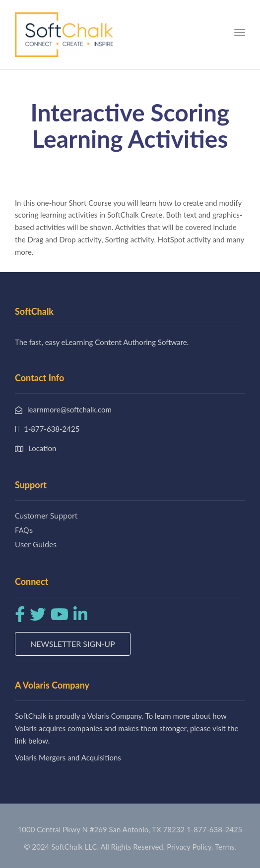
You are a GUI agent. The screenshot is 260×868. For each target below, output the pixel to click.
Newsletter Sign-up (73, 644)
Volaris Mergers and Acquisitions (68, 757)
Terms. (226, 847)
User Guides (36, 544)
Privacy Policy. (190, 847)
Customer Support (46, 516)
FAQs (24, 530)
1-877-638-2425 (214, 829)
